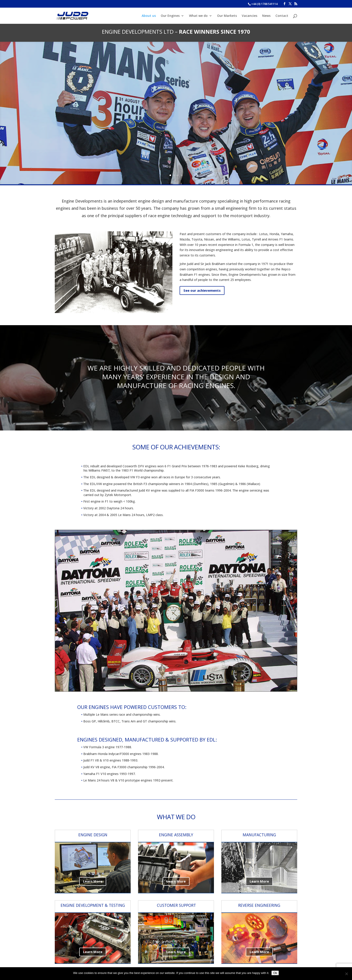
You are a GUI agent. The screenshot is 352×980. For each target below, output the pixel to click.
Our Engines (170, 16)
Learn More (93, 881)
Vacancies (250, 16)
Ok (275, 973)
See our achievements (202, 290)
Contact (282, 16)
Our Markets (227, 16)
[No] (346, 974)
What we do (198, 16)
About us (149, 16)
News (266, 16)
